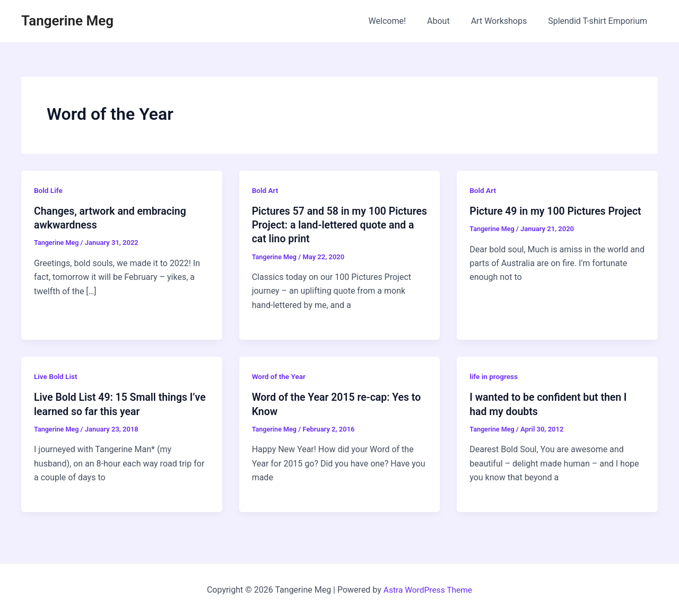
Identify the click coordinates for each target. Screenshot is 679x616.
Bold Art (265, 190)
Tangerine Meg (67, 21)
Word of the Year (280, 376)
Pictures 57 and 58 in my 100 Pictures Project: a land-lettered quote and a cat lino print (327, 225)
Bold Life (49, 190)
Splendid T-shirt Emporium (600, 21)
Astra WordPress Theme (428, 589)
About (449, 21)
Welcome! (402, 21)
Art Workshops (506, 21)
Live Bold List (56, 376)
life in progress (494, 376)
